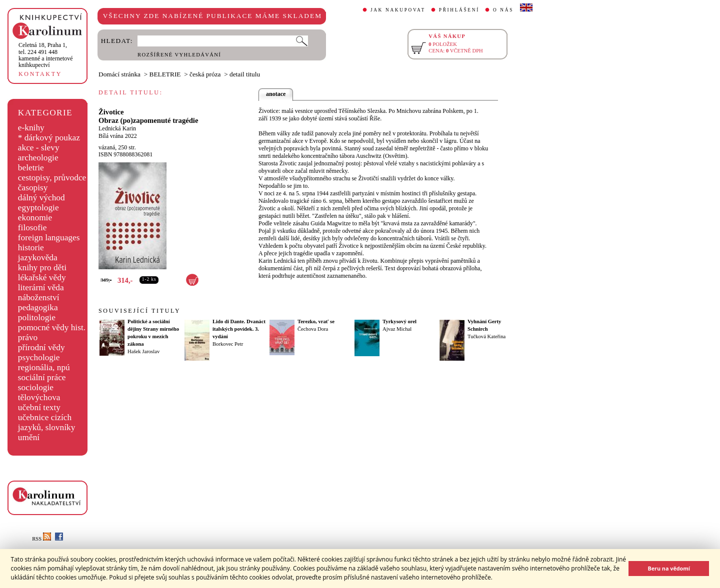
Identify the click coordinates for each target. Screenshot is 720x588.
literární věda (41, 288)
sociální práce (42, 377)
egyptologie (38, 208)
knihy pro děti (42, 268)
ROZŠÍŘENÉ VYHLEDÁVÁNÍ (179, 55)
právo (28, 337)
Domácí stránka (119, 74)
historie (31, 248)
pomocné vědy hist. (52, 327)
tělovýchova (39, 397)
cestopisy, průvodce (52, 178)
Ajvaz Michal (397, 329)
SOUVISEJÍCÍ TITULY (139, 311)
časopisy (33, 188)
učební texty (39, 407)
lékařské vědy (42, 278)
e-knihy (31, 128)
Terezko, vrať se (316, 321)
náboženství (39, 297)
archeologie (38, 158)
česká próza (205, 74)
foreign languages (49, 238)
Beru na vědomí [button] (669, 568)
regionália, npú (44, 367)
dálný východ (41, 198)
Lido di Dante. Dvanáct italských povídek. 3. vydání (239, 329)
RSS (41, 539)
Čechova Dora (313, 329)
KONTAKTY (40, 74)
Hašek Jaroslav (143, 351)
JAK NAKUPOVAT (398, 10)
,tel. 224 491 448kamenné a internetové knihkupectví (46, 55)
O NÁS (503, 10)
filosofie (32, 228)
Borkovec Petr (228, 344)
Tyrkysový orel (399, 321)
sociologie (36, 387)
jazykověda (38, 258)
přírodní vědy (41, 347)
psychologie (39, 357)
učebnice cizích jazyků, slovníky (47, 422)
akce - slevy (39, 148)
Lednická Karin (117, 128)
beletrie (31, 168)
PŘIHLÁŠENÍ (459, 10)
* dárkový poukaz (49, 138)
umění (29, 437)
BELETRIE (165, 74)
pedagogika (38, 307)
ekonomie (35, 218)
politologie (37, 317)
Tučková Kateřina (486, 336)
